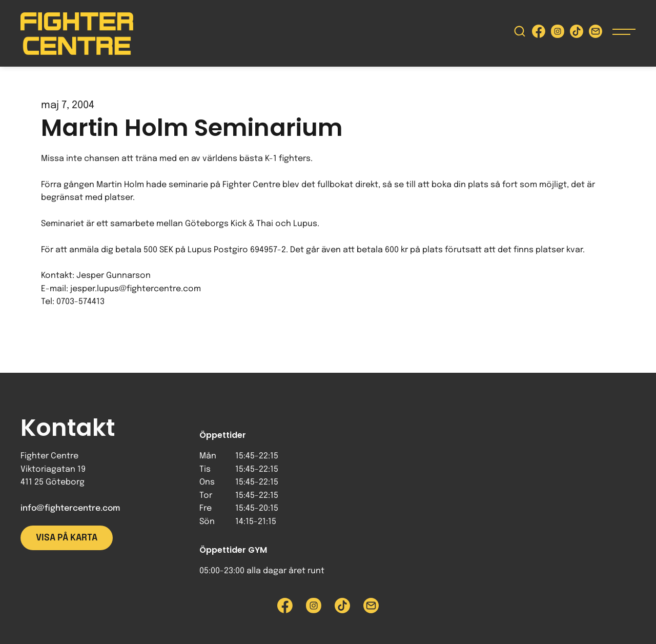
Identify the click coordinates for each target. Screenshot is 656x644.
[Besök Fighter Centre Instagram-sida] (558, 34)
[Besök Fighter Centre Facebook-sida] (539, 34)
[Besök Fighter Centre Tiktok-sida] (577, 34)
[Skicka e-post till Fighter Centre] (596, 34)
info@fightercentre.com (70, 508)
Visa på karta (67, 538)
